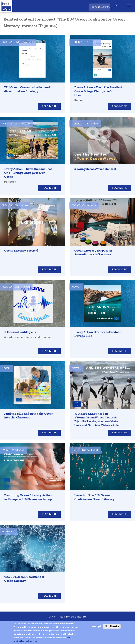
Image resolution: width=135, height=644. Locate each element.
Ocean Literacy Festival (21, 250)
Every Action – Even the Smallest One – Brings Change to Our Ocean (98, 91)
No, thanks (112, 626)
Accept (96, 626)
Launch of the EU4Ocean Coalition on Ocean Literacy (94, 497)
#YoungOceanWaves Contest (95, 169)
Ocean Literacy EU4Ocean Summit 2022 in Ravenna (93, 252)
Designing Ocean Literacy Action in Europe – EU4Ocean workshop (28, 497)
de (117, 6)
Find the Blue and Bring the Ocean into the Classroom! (29, 415)
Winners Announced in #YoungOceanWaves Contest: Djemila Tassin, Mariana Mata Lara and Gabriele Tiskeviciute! (97, 419)
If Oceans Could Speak (20, 332)
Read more (49, 106)
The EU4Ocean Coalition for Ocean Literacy (24, 579)
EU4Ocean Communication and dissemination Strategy (27, 89)
